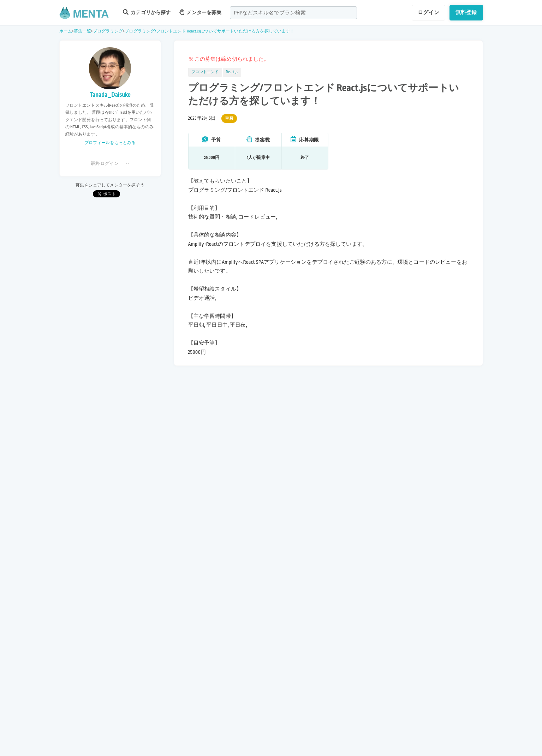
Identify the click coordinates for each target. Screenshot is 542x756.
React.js (232, 72)
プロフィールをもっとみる (110, 143)
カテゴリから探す (147, 12)
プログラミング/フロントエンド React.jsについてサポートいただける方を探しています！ (209, 31)
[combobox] (293, 13)
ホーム (66, 31)
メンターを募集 (201, 12)
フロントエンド (205, 72)
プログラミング (108, 31)
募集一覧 (82, 31)
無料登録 (466, 12)
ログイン (428, 12)
